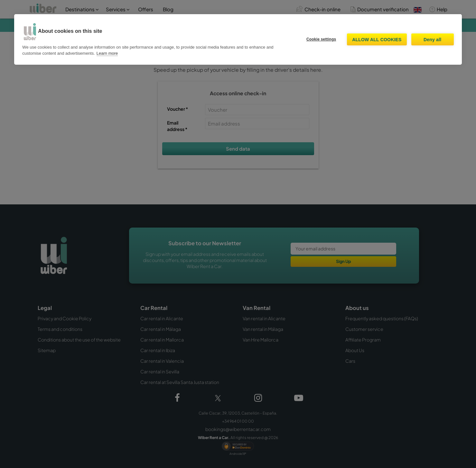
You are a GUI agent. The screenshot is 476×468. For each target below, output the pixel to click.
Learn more (107, 53)
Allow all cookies (377, 40)
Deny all (432, 40)
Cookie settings (321, 39)
